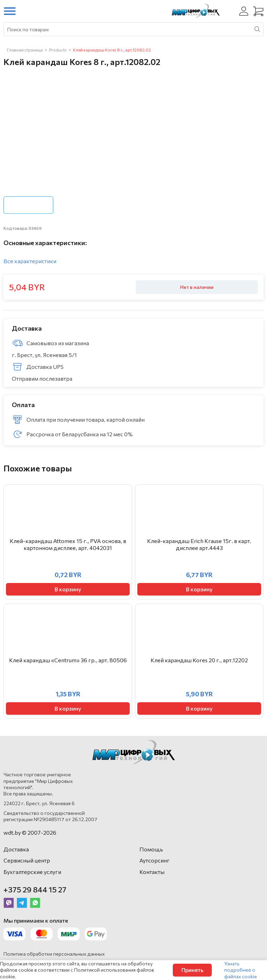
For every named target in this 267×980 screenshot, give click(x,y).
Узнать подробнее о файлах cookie (241, 970)
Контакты (152, 872)
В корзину (68, 589)
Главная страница (25, 50)
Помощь (151, 849)
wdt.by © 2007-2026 (30, 832)
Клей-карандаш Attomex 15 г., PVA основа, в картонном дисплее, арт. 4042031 (68, 544)
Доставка (16, 849)
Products (58, 50)
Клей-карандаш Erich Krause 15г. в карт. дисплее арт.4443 (199, 544)
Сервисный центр (27, 860)
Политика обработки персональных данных (54, 954)
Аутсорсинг (155, 860)
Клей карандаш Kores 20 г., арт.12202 (199, 660)
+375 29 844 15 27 (35, 889)
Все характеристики (30, 261)
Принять (192, 970)
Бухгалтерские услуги (32, 872)
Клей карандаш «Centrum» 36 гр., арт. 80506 (68, 660)
